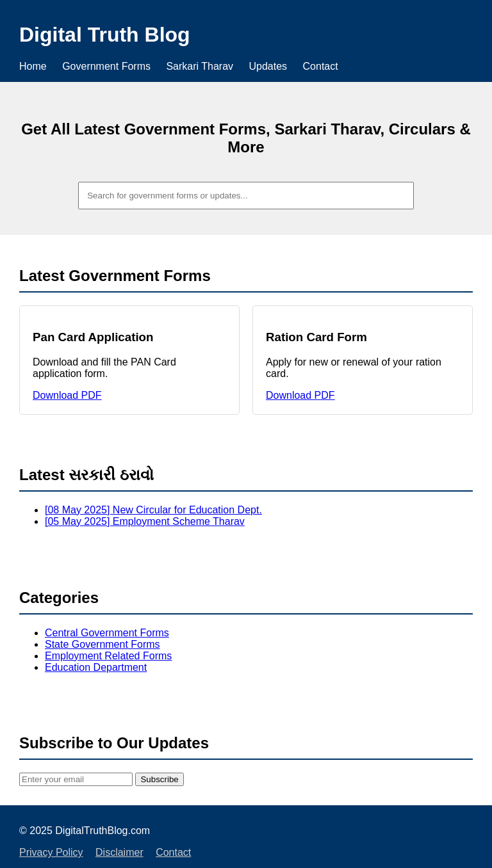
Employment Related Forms (108, 656)
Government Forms (106, 66)
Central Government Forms (107, 633)
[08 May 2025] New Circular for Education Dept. (153, 510)
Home (33, 66)
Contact (321, 66)
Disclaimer (119, 852)
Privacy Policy (51, 852)
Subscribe (159, 779)
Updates (268, 66)
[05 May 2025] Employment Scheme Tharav (145, 521)
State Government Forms (102, 644)
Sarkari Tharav (200, 66)
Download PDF (67, 395)
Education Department (96, 667)
